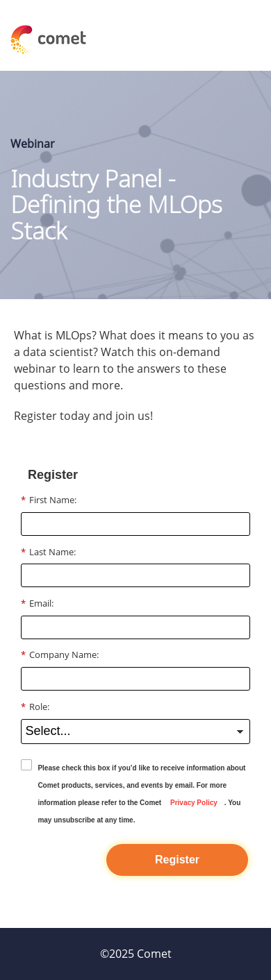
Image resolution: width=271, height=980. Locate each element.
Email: (37, 603)
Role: (35, 707)
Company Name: (60, 654)
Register (177, 860)
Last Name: (48, 552)
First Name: (49, 500)
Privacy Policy (194, 803)
